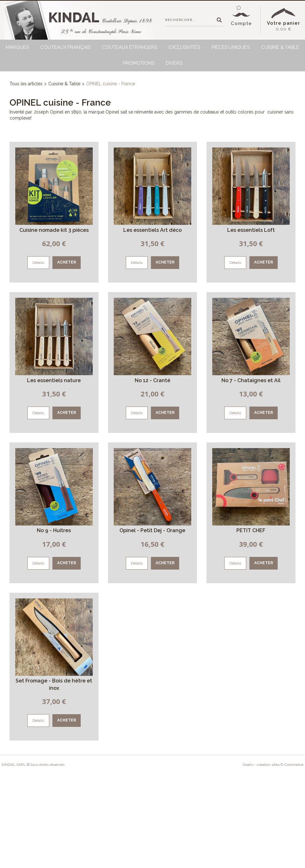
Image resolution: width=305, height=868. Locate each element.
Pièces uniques (231, 47)
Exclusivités (184, 47)
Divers (174, 63)
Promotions (139, 63)
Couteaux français (65, 47)
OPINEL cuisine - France (111, 84)
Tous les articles (26, 84)
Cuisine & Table (280, 47)
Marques (17, 47)
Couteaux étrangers (130, 47)
